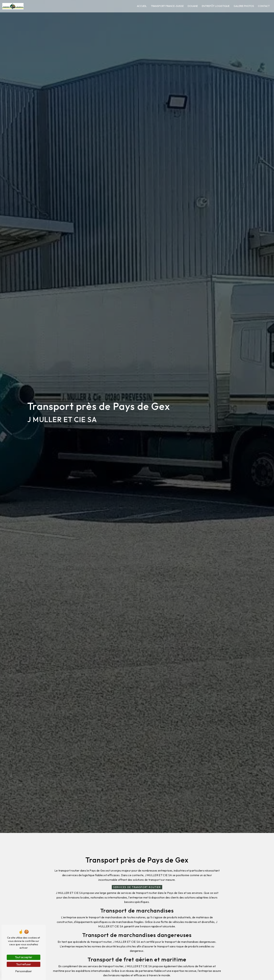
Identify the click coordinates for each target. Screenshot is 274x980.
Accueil (140, 6)
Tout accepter (24, 957)
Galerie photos (242, 6)
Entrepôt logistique (214, 6)
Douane (191, 6)
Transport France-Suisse (165, 6)
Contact (262, 6)
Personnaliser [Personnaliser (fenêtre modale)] (24, 971)
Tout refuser (24, 964)
